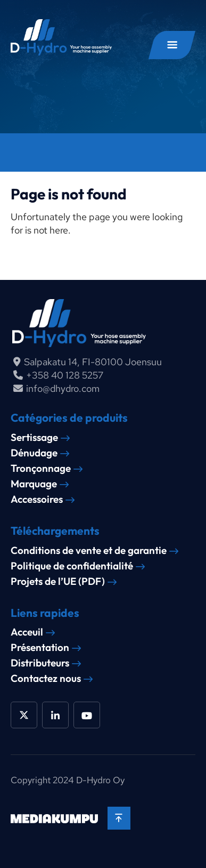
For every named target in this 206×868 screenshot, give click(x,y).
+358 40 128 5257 (65, 375)
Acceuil (27, 632)
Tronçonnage (41, 468)
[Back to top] (119, 818)
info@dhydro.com (63, 388)
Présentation (40, 648)
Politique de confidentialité (72, 566)
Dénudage (34, 453)
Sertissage (34, 437)
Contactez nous (46, 678)
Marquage (34, 484)
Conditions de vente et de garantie (89, 550)
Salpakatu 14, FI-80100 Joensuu (93, 362)
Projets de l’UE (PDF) (58, 581)
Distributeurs (40, 663)
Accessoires (37, 499)
